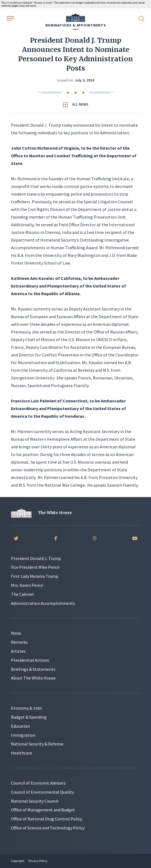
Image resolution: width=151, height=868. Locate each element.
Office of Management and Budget (43, 810)
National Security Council (35, 801)
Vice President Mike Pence (35, 567)
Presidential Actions (30, 660)
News (16, 633)
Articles (18, 651)
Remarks (19, 642)
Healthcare (22, 753)
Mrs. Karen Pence (27, 585)
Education (20, 726)
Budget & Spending (29, 717)
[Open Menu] (10, 18)
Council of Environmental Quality (42, 792)
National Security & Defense (37, 744)
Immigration (23, 735)
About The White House (33, 678)
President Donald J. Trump (36, 558)
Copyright (18, 861)
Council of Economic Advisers (38, 783)
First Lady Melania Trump (35, 576)
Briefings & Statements (33, 669)
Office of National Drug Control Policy (47, 819)
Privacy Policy (38, 861)
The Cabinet (23, 594)
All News (76, 104)
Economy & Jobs (26, 708)
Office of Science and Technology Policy (48, 828)
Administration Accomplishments (43, 603)
